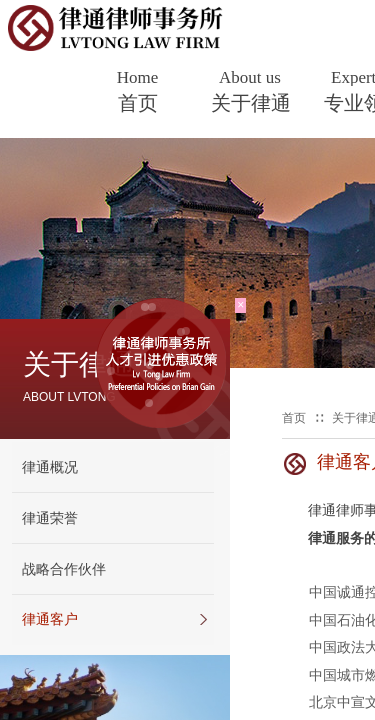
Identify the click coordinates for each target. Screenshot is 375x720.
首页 (138, 103)
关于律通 (251, 103)
